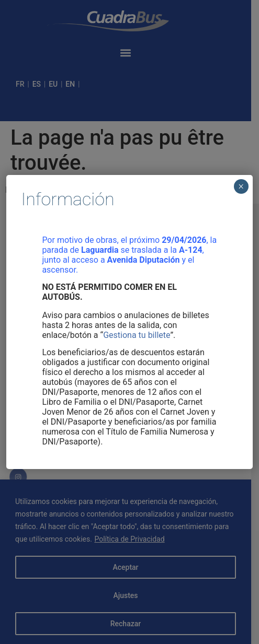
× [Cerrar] (241, 186)
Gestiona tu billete (137, 335)
